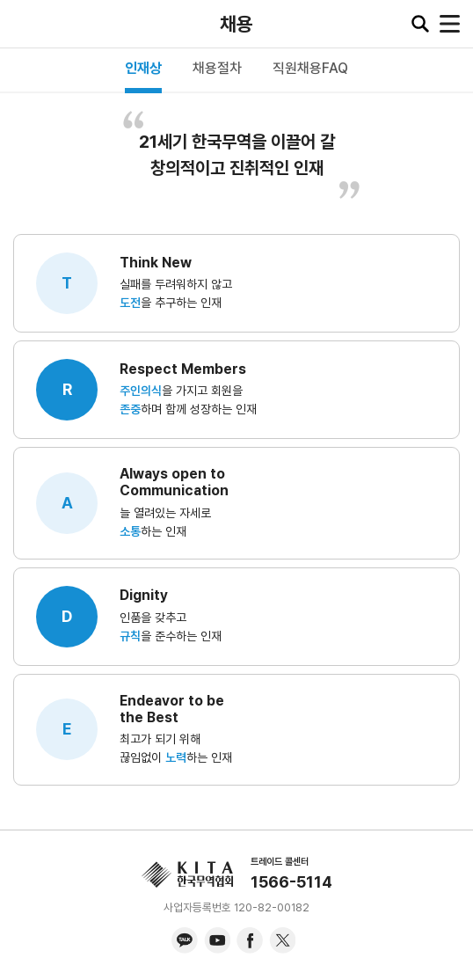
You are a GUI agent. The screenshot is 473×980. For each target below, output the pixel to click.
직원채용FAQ (310, 68)
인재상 (143, 68)
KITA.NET (26, 24)
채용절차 (217, 68)
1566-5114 (291, 882)
